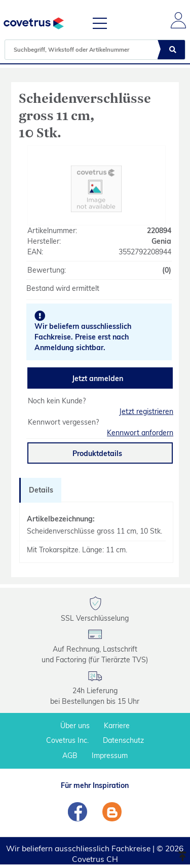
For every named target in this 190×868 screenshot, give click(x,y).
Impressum (110, 756)
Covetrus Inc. (67, 740)
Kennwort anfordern (140, 433)
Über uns (75, 726)
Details (41, 490)
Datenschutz (123, 740)
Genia (161, 241)
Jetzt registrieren (146, 411)
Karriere (117, 726)
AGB (70, 756)
